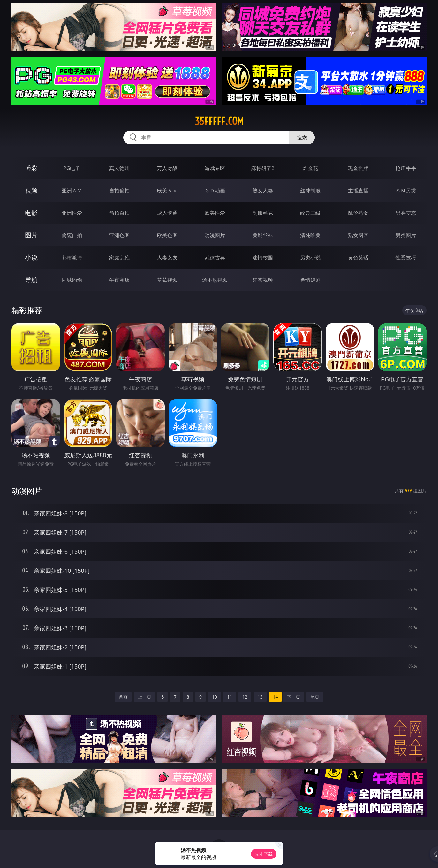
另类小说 (310, 258)
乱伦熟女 (358, 213)
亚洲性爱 (72, 213)
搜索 (302, 138)
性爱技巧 (406, 258)
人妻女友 (167, 258)
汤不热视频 (215, 280)
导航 (31, 280)
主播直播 (358, 191)
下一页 (293, 697)
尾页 (315, 697)
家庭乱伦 (119, 258)
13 (260, 697)
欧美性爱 (215, 213)
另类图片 (406, 235)
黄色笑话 (358, 258)
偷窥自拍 (72, 235)
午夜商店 (119, 280)
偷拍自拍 (119, 213)
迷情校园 (263, 258)
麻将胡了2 (263, 168)
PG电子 (72, 168)
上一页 (145, 697)
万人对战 (167, 168)
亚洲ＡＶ (72, 191)
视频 (31, 190)
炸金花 (310, 168)
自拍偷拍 (119, 191)
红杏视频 (263, 280)
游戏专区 (215, 168)
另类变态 (406, 213)
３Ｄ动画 (215, 191)
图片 (31, 235)
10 (215, 697)
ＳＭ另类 (406, 191)
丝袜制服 (310, 191)
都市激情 (72, 258)
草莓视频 (167, 280)
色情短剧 (310, 280)
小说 (31, 257)
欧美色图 (167, 235)
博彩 (31, 168)
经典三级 (310, 213)
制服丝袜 (263, 213)
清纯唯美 (310, 235)
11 (230, 697)
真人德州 (119, 168)
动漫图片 (215, 235)
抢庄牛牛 (406, 168)
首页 (123, 697)
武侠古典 (215, 258)
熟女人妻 (263, 191)
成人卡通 (167, 213)
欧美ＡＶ (167, 191)
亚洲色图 (119, 235)
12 (245, 697)
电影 (31, 213)
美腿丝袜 (263, 235)
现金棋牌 (358, 168)
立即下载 (264, 854)
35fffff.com (219, 121)
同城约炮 (72, 280)
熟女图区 (358, 235)
